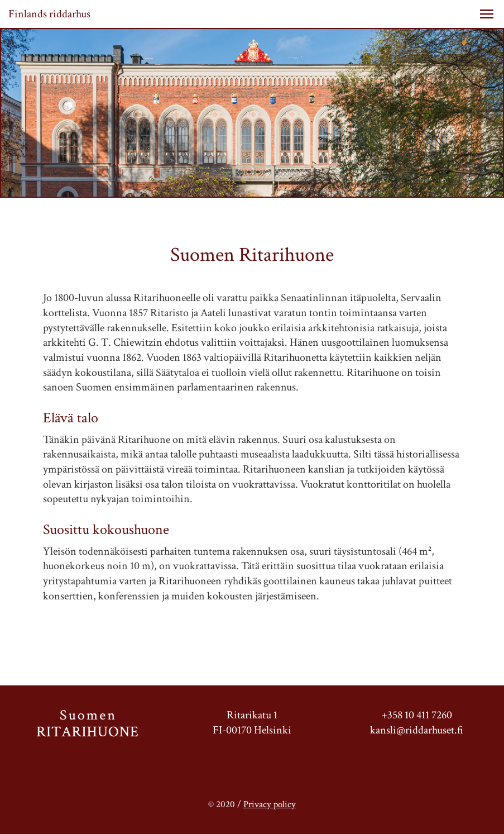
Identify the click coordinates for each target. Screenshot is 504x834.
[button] (487, 14)
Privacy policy (270, 804)
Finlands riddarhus (49, 14)
